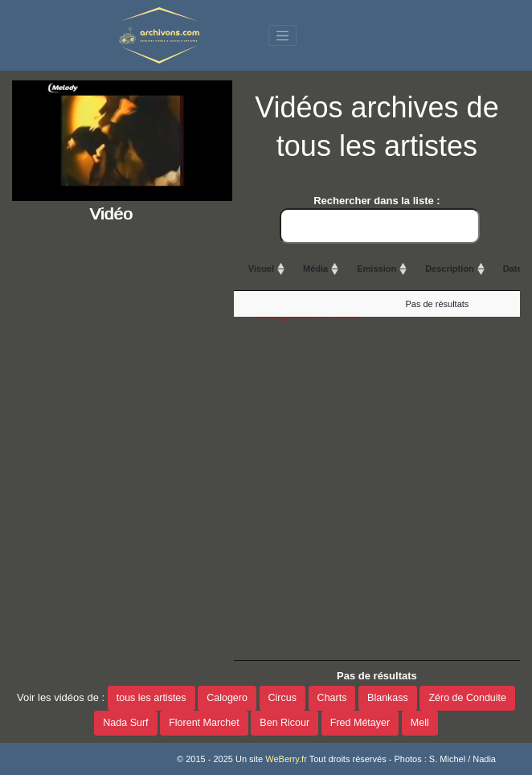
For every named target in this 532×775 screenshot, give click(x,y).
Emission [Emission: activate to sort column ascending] (376, 269)
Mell (420, 723)
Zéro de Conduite (467, 698)
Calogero (227, 698)
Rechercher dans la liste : (380, 219)
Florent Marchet (204, 723)
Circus (282, 698)
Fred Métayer (360, 723)
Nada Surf (125, 723)
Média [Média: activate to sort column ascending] (315, 269)
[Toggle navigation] (283, 35)
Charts (332, 698)
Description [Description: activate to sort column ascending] (450, 269)
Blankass (388, 698)
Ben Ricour (284, 723)
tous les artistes (151, 698)
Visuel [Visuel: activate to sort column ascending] (261, 269)
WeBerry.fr (286, 759)
